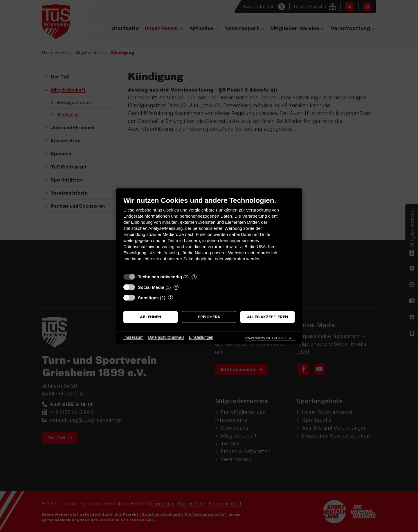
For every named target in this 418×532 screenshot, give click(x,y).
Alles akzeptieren (267, 317)
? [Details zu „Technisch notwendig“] (194, 277)
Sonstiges (148, 298)
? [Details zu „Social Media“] (176, 287)
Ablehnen (151, 317)
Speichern (209, 317)
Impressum (133, 338)
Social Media (151, 287)
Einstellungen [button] (201, 338)
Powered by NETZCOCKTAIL (270, 338)
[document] (209, 233)
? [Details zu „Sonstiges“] (171, 298)
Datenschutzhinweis (166, 338)
